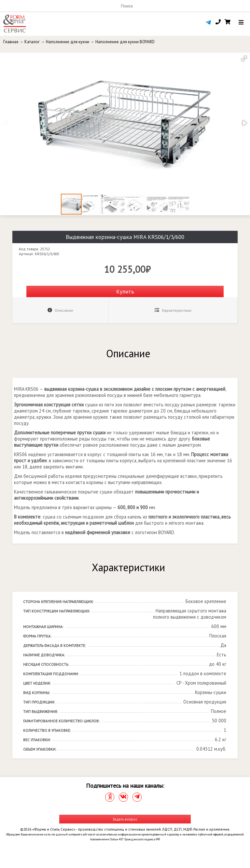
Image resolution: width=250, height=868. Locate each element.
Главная (11, 42)
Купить (125, 291)
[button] (244, 59)
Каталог (32, 42)
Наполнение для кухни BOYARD (125, 42)
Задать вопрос (125, 819)
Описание (60, 310)
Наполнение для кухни (68, 42)
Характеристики (173, 310)
